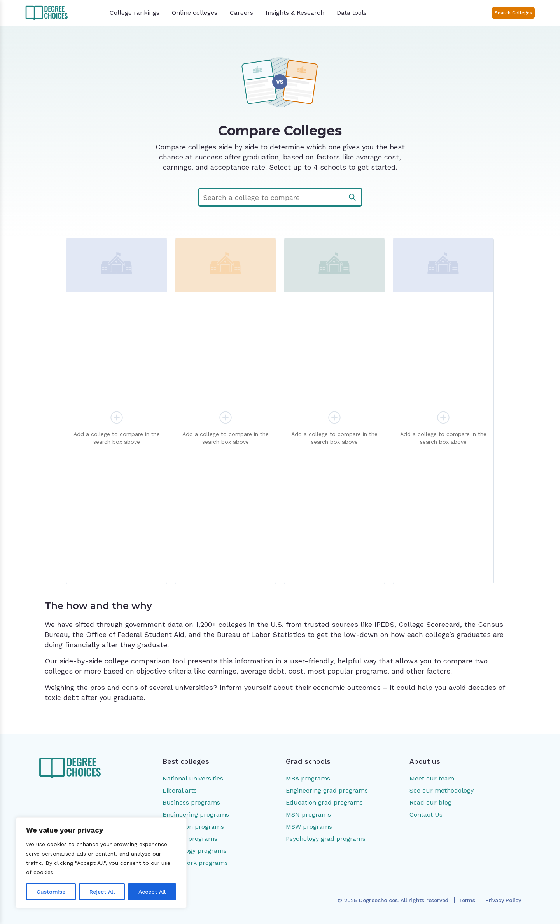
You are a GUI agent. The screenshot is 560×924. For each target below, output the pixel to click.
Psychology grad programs (326, 839)
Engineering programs (196, 815)
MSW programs (309, 827)
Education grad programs (324, 802)
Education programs (193, 827)
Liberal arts (180, 790)
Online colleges (195, 13)
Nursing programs (190, 839)
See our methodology (442, 790)
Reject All (102, 892)
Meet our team (432, 778)
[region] (101, 863)
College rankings (135, 13)
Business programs (191, 802)
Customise (51, 892)
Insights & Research (295, 13)
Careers (241, 13)
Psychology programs (195, 851)
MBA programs (308, 778)
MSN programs (308, 815)
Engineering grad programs (327, 790)
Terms (467, 900)
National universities (193, 778)
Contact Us (426, 815)
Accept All (152, 892)
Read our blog (430, 802)
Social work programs (195, 863)
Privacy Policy (503, 900)
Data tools (352, 13)
